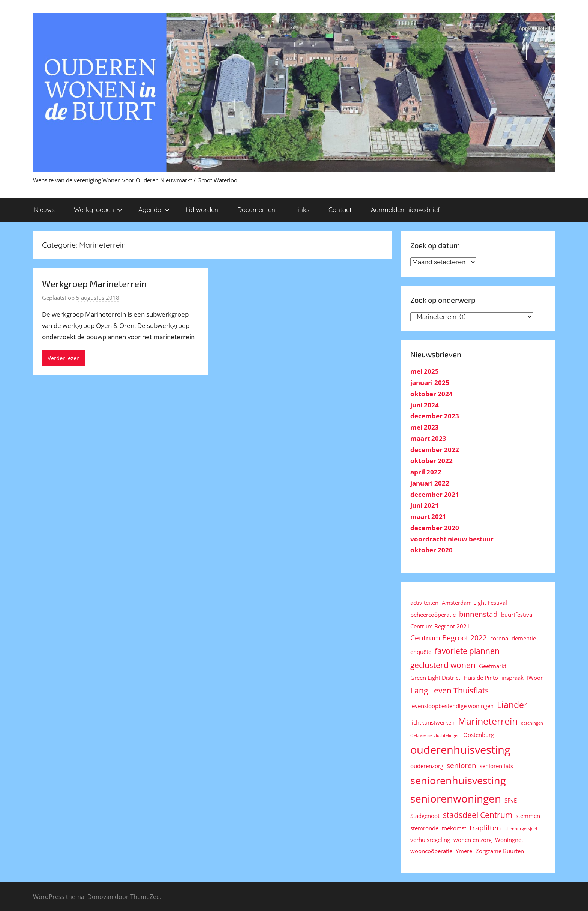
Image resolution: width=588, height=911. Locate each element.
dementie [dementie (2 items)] (524, 638)
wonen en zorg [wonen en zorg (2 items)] (472, 840)
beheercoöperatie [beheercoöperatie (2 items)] (433, 615)
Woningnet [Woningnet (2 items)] (509, 840)
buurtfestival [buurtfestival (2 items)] (517, 615)
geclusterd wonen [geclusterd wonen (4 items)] (443, 665)
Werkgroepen (98, 210)
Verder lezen (64, 358)
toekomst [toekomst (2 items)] (454, 828)
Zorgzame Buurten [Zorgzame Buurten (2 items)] (500, 851)
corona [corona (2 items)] (499, 638)
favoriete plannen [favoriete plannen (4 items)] (467, 651)
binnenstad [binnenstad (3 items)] (478, 614)
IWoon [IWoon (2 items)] (535, 678)
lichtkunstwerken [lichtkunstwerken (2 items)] (432, 722)
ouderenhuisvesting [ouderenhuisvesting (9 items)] (460, 750)
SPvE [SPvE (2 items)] (511, 800)
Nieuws (44, 210)
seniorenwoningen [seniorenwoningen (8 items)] (456, 798)
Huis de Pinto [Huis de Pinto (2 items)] (481, 678)
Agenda (154, 210)
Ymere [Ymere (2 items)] (464, 851)
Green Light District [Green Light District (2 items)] (435, 678)
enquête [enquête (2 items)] (421, 652)
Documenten (256, 210)
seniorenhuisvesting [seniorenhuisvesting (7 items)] (458, 780)
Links (302, 210)
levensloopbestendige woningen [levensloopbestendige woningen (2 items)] (452, 706)
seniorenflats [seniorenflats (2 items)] (496, 766)
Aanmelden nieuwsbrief (405, 210)
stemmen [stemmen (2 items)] (528, 816)
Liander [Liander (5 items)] (512, 705)
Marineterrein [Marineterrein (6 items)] (488, 721)
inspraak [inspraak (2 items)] (512, 678)
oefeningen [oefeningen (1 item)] (532, 723)
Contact (340, 210)
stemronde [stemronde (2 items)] (424, 828)
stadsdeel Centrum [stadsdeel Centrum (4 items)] (478, 815)
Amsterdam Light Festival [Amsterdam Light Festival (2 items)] (474, 603)
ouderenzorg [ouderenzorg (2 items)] (427, 766)
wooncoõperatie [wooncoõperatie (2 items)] (431, 851)
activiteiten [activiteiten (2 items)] (424, 603)
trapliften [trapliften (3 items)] (485, 828)
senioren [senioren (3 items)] (461, 765)
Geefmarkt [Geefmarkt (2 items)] (493, 666)
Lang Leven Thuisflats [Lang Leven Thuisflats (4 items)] (449, 690)
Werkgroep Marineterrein (94, 283)
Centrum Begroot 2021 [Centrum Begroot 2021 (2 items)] (440, 626)
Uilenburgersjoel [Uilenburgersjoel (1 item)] (521, 829)
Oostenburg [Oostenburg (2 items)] (478, 735)
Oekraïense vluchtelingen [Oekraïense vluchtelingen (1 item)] (435, 735)
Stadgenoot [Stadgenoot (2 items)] (425, 816)
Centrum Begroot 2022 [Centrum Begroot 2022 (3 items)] (448, 638)
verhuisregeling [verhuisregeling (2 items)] (430, 840)
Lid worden (202, 210)
